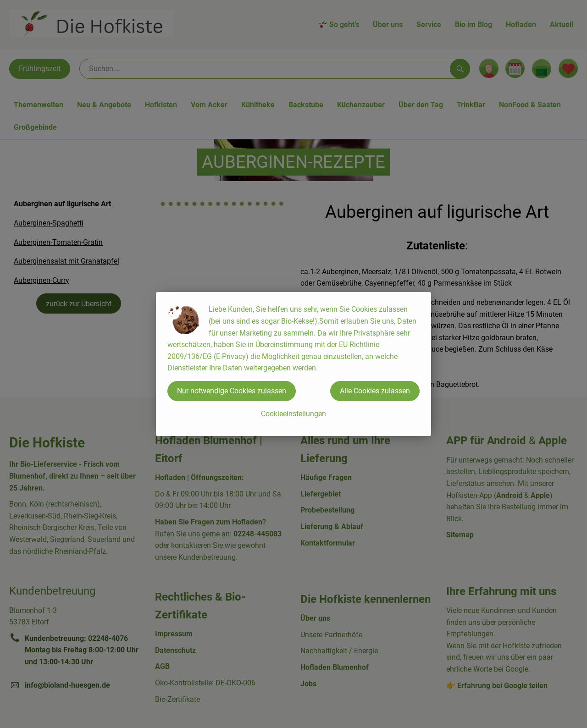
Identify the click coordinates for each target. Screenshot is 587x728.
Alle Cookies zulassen (375, 391)
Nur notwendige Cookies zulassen (232, 391)
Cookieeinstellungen (293, 414)
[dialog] (293, 364)
